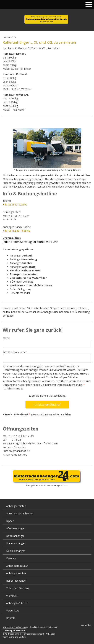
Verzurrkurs (13, 610)
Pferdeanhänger (15, 528)
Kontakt (11, 618)
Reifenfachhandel (16, 581)
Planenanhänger (16, 543)
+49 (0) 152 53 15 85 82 (16, 231)
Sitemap (53, 627)
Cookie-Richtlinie (38, 627)
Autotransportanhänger (20, 513)
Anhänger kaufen (16, 573)
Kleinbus (11, 558)
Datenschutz (22, 627)
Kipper (10, 521)
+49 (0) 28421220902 (15, 205)
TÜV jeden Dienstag (18, 588)
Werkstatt (12, 596)
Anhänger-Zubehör (17, 603)
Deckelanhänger (16, 551)
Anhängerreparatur (17, 566)
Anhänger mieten (16, 506)
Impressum (8, 627)
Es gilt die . (47, 396)
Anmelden (86, 625)
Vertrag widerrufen (15, 630)
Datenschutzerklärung (53, 396)
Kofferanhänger (15, 536)
